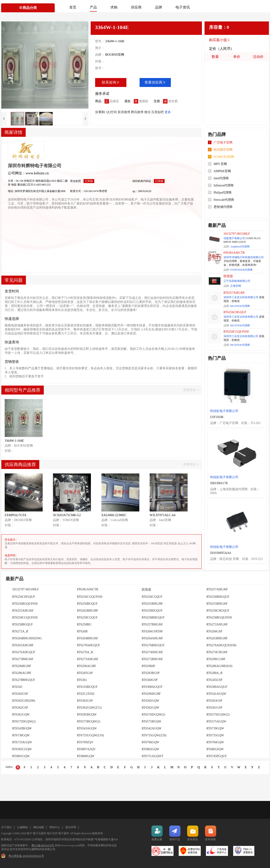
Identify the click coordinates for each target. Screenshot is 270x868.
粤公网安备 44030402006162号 (26, 856)
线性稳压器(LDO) (46, 181)
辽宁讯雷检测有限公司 (237, 281)
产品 (93, 7)
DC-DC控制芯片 (26, 181)
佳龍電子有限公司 (234, 238)
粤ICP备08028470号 (43, 845)
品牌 (159, 7)
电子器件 (64, 833)
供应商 (136, 7)
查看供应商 (155, 82)
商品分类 (28, 8)
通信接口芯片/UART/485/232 (34, 185)
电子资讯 (183, 7)
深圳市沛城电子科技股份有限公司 (244, 257)
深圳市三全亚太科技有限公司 (241, 297)
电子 (29, 833)
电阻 (14, 185)
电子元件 (52, 833)
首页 (73, 7)
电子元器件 (40, 833)
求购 (114, 7)
